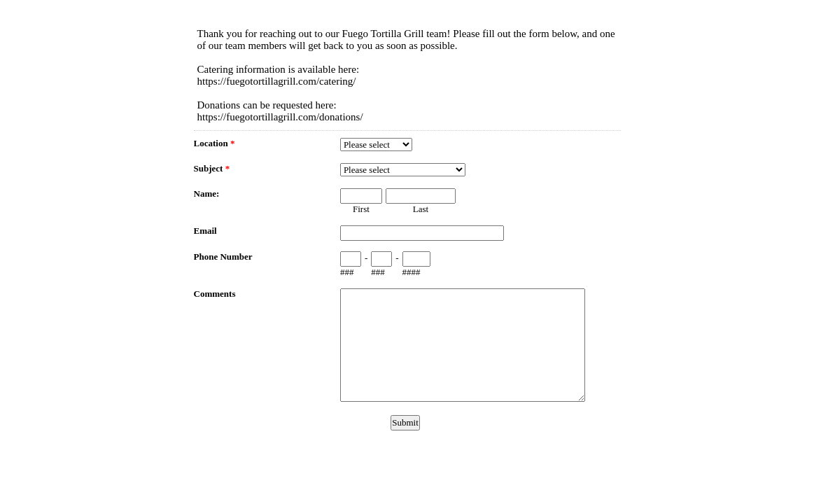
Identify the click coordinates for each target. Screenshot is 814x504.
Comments (215, 294)
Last (421, 209)
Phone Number (223, 257)
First (361, 209)
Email (205, 231)
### (347, 272)
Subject (212, 168)
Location (215, 143)
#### (412, 272)
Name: (207, 194)
